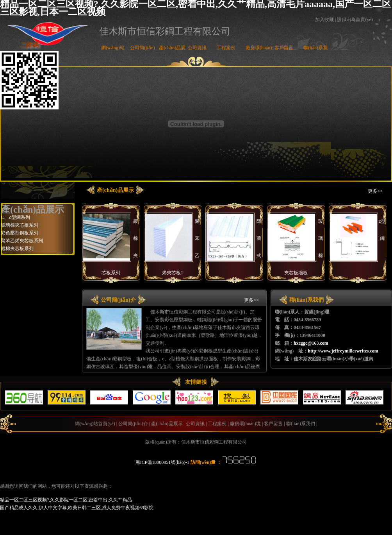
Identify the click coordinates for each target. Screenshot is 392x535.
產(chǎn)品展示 (167, 424)
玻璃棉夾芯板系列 (20, 225)
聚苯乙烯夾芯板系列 (22, 241)
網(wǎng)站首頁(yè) (95, 424)
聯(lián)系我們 (301, 424)
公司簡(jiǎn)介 (133, 424)
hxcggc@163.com (311, 343)
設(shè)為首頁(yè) (355, 20)
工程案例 (226, 48)
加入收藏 (324, 20)
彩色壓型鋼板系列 (20, 233)
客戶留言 (284, 48)
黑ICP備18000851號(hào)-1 (162, 462)
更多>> (375, 191)
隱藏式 (259, 238)
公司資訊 (197, 48)
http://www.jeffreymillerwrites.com (343, 351)
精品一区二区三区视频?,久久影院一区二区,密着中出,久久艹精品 (66, 500)
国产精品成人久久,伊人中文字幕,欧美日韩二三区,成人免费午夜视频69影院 (77, 508)
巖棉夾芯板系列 (17, 249)
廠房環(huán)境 (245, 424)
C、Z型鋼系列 (15, 217)
